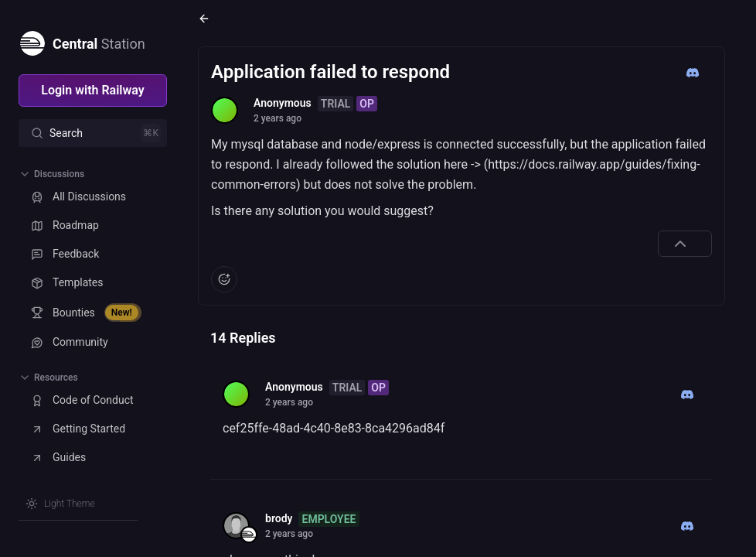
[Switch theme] (60, 504)
